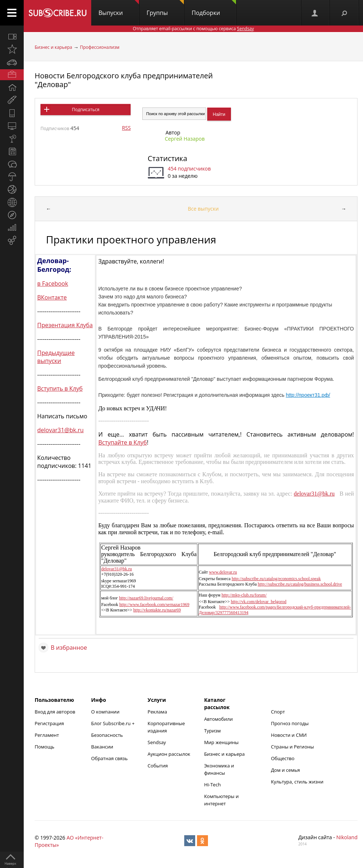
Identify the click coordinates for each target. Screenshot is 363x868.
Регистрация (49, 723)
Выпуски (119, 8)
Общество (283, 758)
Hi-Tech (212, 785)
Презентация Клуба (65, 325)
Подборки (214, 8)
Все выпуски (203, 209)
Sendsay (157, 742)
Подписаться (86, 110)
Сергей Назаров (185, 139)
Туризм (212, 731)
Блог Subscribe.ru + (113, 723)
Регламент (47, 735)
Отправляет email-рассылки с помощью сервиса (193, 29)
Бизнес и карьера (53, 47)
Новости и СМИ (289, 735)
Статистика (167, 158)
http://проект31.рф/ (308, 395)
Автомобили (218, 719)
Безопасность (107, 735)
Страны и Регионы (293, 747)
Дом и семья (285, 770)
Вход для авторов (55, 712)
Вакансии (102, 747)
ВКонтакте (52, 297)
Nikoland (347, 837)
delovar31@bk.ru (60, 430)
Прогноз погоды (290, 723)
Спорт (278, 712)
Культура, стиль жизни (297, 782)
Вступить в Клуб (60, 388)
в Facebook (53, 284)
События (158, 766)
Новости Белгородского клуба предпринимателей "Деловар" (124, 80)
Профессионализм (100, 47)
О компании (105, 712)
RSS (126, 128)
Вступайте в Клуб (122, 442)
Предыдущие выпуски (56, 357)
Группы (165, 8)
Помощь (45, 747)
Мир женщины (221, 742)
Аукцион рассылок (169, 754)
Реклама (157, 712)
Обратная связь (109, 758)
